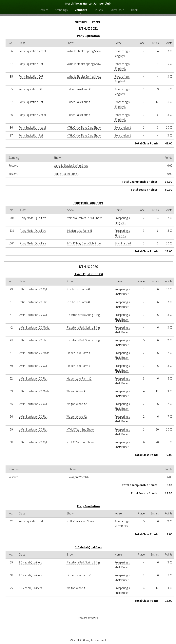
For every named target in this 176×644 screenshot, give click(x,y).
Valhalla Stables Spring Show (84, 51)
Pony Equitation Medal (32, 51)
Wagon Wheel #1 (77, 391)
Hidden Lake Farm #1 (79, 89)
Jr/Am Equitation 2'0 (88, 274)
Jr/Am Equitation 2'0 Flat (33, 302)
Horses (98, 10)
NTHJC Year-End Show (80, 429)
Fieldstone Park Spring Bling (83, 315)
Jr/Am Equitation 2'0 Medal (34, 327)
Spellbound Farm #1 (78, 289)
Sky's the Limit (123, 127)
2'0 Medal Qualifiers (88, 547)
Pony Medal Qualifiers (88, 203)
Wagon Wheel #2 (77, 404)
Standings (61, 10)
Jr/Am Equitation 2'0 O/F (33, 289)
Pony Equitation (88, 36)
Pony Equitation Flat (31, 64)
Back (134, 10)
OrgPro (95, 618)
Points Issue (117, 10)
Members (81, 10)
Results (43, 10)
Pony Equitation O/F (31, 76)
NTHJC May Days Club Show (84, 127)
